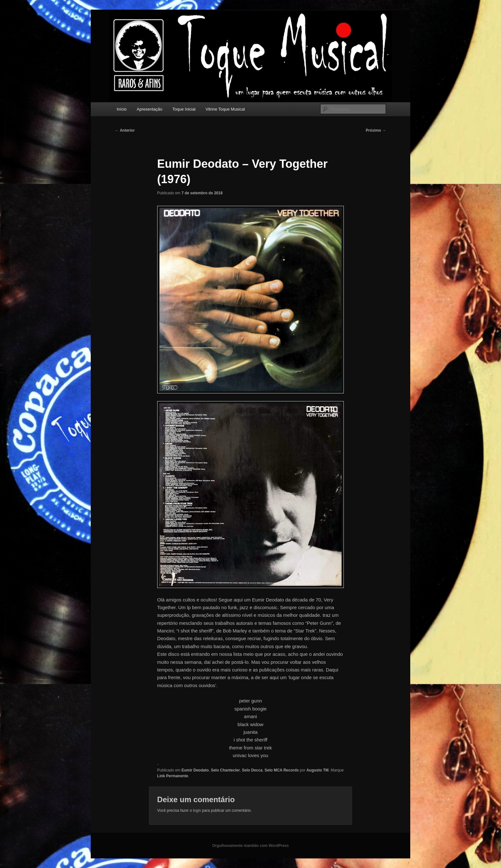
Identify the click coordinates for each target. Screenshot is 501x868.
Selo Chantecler (225, 770)
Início (122, 109)
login (197, 810)
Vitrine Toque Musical (225, 109)
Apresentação (150, 109)
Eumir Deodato (195, 770)
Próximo (376, 130)
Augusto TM (317, 770)
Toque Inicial (184, 109)
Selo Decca (252, 770)
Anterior (125, 130)
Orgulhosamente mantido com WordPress (250, 846)
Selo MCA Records (282, 770)
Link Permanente (173, 776)
